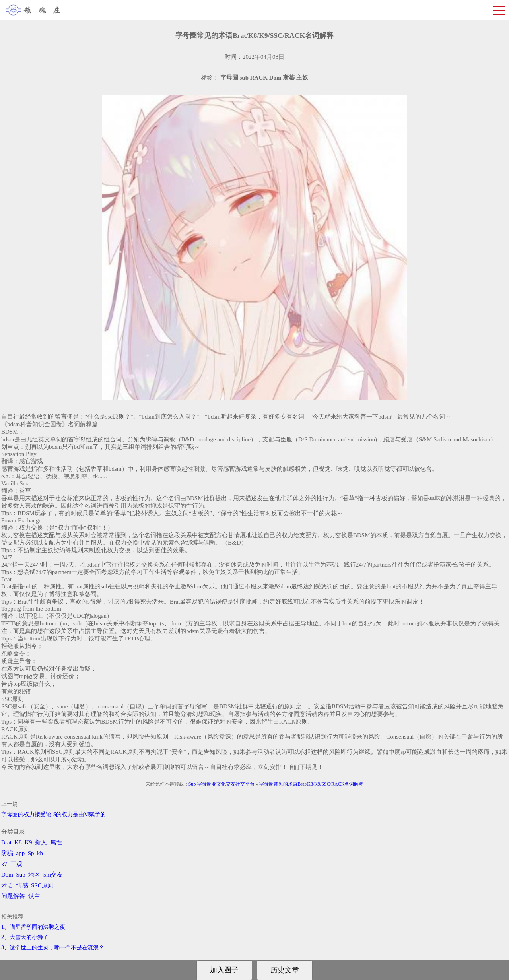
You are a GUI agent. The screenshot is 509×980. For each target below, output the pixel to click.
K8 (18, 842)
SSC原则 (42, 885)
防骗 (7, 853)
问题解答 (13, 896)
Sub (21, 875)
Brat (6, 842)
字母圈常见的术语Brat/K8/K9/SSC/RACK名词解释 (311, 784)
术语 (7, 885)
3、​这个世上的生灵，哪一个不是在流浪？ (53, 948)
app (21, 853)
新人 (41, 842)
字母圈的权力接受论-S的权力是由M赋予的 (53, 814)
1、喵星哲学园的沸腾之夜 (33, 927)
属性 (56, 842)
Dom (7, 875)
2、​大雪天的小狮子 (25, 937)
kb (40, 853)
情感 (22, 885)
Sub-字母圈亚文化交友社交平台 (222, 784)
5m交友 (53, 875)
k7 (4, 864)
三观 (16, 864)
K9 (28, 842)
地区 (34, 875)
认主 (34, 896)
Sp (31, 853)
